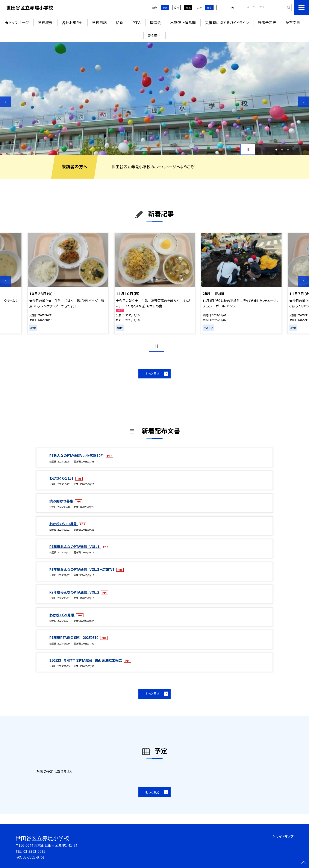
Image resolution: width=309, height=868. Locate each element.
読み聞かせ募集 (62, 501)
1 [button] (276, 149)
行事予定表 (267, 22)
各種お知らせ (72, 22)
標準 (209, 8)
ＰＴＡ (137, 22)
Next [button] (304, 102)
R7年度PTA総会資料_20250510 (74, 637)
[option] (154, 98)
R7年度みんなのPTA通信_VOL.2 (75, 592)
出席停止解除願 (183, 22)
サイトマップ (285, 836)
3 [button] (288, 149)
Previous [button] (5, 102)
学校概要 (45, 22)
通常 (165, 8)
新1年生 (154, 35)
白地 (177, 8)
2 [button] (282, 149)
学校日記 (99, 22)
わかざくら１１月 (62, 478)
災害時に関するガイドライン (227, 22)
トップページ (19, 22)
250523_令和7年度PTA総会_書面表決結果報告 (86, 660)
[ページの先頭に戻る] (304, 863)
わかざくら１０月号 (64, 524)
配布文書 (293, 22)
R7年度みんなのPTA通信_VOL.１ (75, 547)
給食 (120, 22)
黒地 (188, 8)
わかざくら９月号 (62, 615)
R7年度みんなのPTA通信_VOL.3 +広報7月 (82, 569)
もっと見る (152, 374)
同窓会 (155, 22)
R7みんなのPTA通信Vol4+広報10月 (77, 455)
